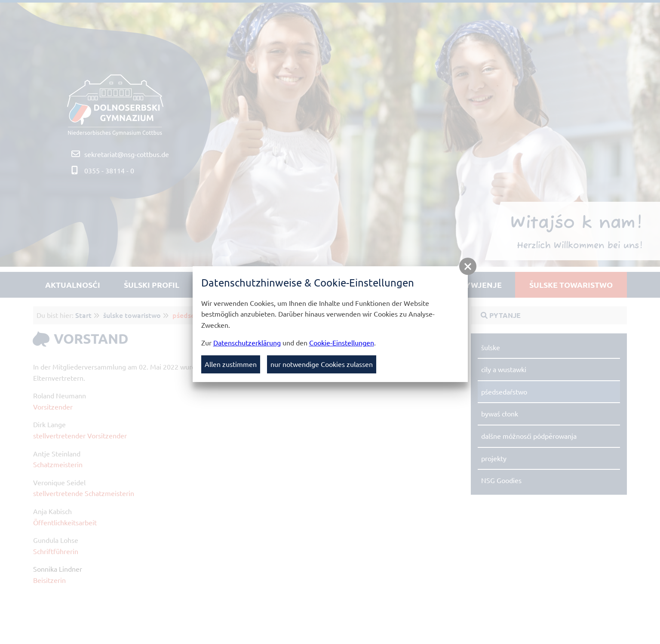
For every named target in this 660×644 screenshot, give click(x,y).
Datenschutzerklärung (247, 342)
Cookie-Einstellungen (342, 342)
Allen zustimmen (231, 364)
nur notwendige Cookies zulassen (322, 364)
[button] (468, 266)
